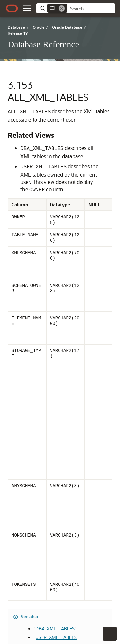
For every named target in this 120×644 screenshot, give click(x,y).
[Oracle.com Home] (12, 8)
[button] (27, 8)
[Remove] (62, 8)
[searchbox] (91, 9)
